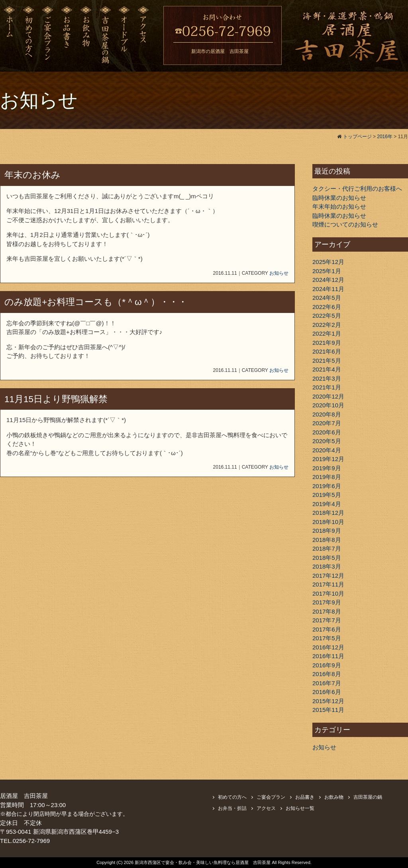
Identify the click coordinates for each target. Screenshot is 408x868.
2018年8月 (327, 540)
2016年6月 (327, 692)
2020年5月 (327, 441)
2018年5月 (327, 558)
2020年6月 (327, 432)
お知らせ (279, 273)
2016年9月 (327, 665)
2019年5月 (327, 495)
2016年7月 (327, 683)
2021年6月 (327, 351)
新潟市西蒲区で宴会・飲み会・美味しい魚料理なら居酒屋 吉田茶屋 (203, 862)
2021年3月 (327, 378)
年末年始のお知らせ (339, 206)
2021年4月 (327, 369)
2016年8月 (327, 674)
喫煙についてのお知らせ (345, 224)
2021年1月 (327, 387)
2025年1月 (327, 271)
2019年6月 (327, 486)
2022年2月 (327, 325)
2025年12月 (328, 262)
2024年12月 (328, 280)
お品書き (305, 797)
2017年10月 (328, 593)
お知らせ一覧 (300, 808)
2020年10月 (328, 405)
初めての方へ (232, 797)
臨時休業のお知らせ (339, 198)
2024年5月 (327, 298)
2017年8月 (327, 611)
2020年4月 (327, 450)
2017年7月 (327, 620)
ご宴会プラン (271, 797)
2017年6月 (327, 629)
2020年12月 (328, 396)
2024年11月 (328, 289)
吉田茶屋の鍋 (368, 797)
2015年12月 (328, 701)
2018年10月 (328, 522)
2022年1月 (327, 333)
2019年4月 (327, 504)
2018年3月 (327, 566)
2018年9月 (327, 531)
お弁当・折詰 (232, 808)
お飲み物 (334, 797)
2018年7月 (327, 548)
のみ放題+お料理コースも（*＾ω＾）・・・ (96, 302)
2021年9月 (327, 343)
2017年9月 (327, 602)
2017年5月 (327, 638)
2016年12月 (328, 647)
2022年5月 (327, 316)
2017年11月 (328, 584)
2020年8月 (327, 414)
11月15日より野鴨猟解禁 (56, 399)
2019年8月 (327, 477)
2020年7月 (327, 423)
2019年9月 (327, 468)
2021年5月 (327, 361)
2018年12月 (328, 513)
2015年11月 (328, 710)
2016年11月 (328, 656)
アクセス (266, 808)
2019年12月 (328, 459)
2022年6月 (327, 307)
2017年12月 (328, 576)
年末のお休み (32, 175)
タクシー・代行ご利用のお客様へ (357, 189)
